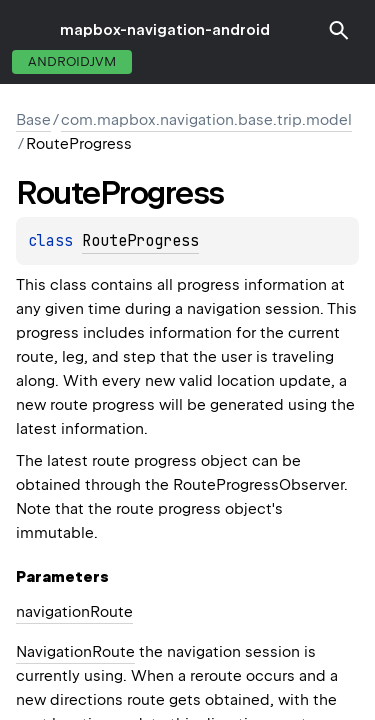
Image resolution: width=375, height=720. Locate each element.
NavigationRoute (75, 652)
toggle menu (30, 30)
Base (33, 120)
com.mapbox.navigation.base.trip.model (206, 120)
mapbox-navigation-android (165, 30)
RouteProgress (140, 241)
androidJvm (72, 61)
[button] (339, 30)
